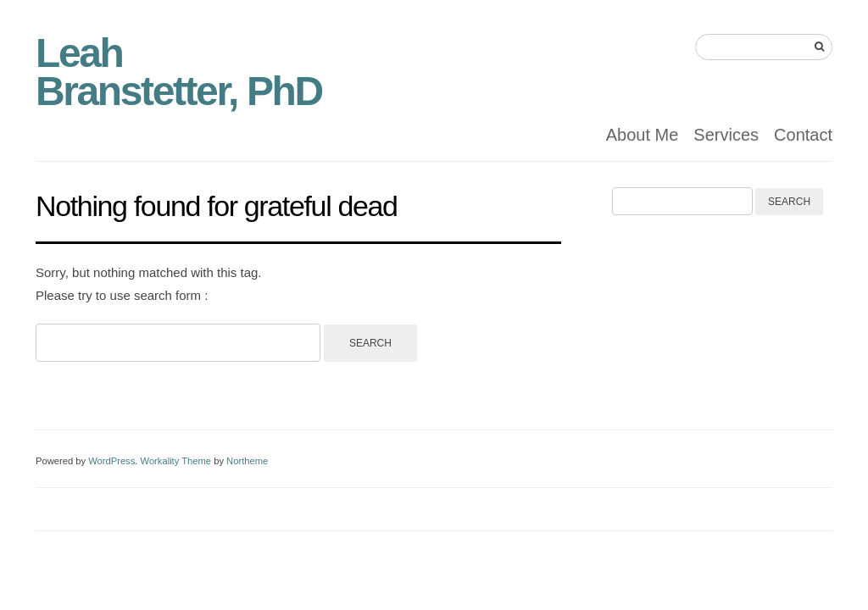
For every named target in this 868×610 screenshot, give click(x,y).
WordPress (111, 461)
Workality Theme (176, 461)
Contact (803, 135)
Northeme (247, 461)
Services (726, 135)
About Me (643, 135)
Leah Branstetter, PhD (179, 72)
